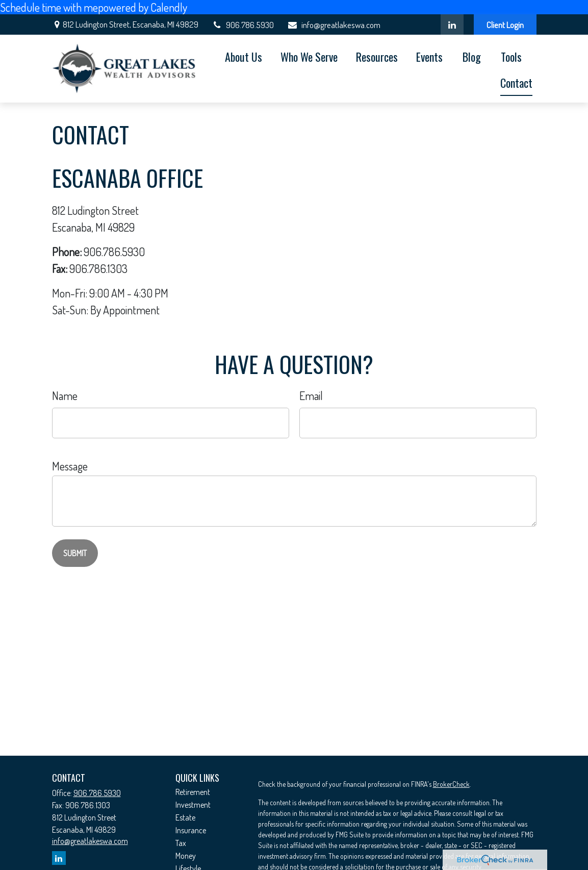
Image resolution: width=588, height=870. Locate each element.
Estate (185, 817)
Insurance (191, 830)
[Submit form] (75, 553)
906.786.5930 (242, 25)
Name (65, 395)
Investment (193, 805)
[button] (244, 56)
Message (70, 466)
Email (311, 395)
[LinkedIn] (452, 24)
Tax (181, 843)
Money (186, 856)
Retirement (193, 792)
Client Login (505, 25)
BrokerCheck (451, 784)
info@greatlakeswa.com (334, 25)
